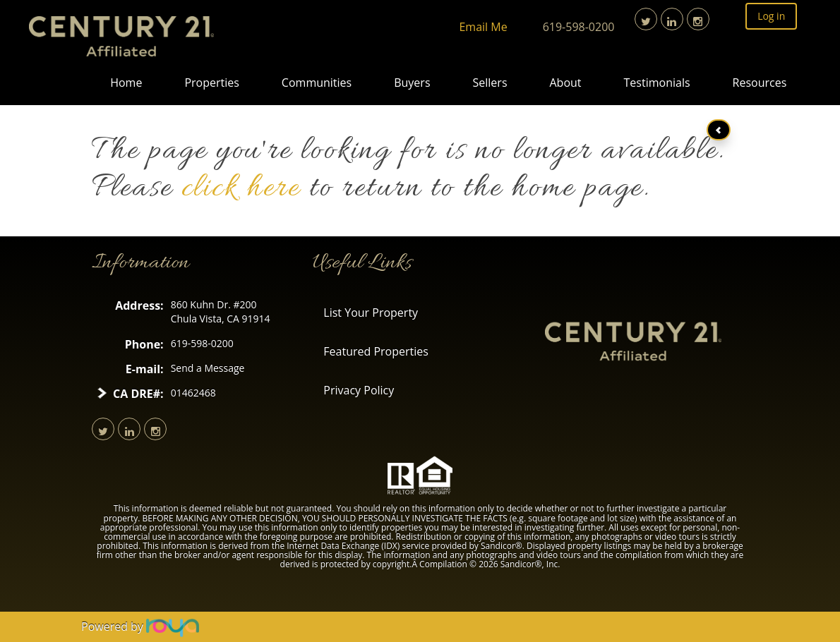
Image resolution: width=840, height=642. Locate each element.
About (566, 83)
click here (241, 189)
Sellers (490, 83)
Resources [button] (760, 83)
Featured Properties (376, 351)
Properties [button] (211, 83)
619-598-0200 (579, 27)
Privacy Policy (359, 390)
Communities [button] (317, 83)
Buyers (412, 83)
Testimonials (657, 83)
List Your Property (371, 313)
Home (126, 83)
